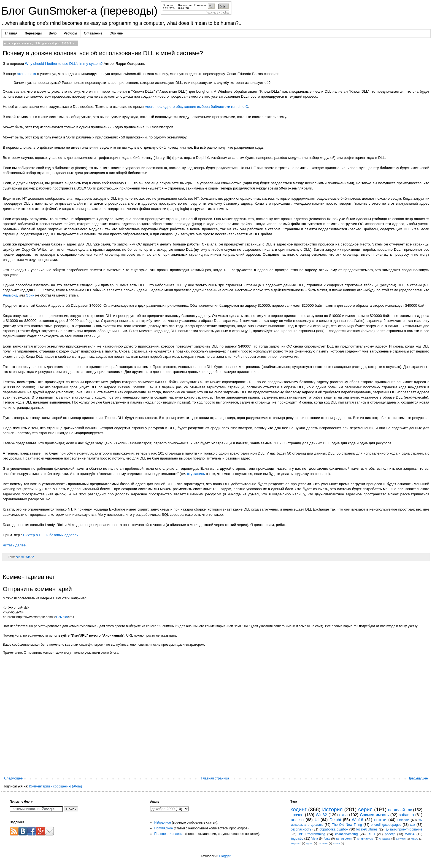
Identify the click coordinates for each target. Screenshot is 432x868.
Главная (11, 33)
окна (343, 815)
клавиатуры (365, 838)
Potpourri (296, 843)
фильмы (323, 843)
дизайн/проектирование (404, 829)
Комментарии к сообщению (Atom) (55, 786)
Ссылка (62, 617)
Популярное (164, 828)
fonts (327, 838)
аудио (309, 843)
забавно (406, 815)
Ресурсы (70, 33)
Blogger (225, 856)
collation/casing (346, 834)
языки (336, 843)
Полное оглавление (169, 834)
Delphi (335, 820)
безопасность (301, 829)
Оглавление (93, 33)
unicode (403, 820)
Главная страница (215, 778)
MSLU (415, 839)
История (332, 809)
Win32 (30, 557)
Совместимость (374, 815)
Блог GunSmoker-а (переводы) (81, 11)
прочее (297, 815)
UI (317, 820)
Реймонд (10, 295)
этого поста (26, 74)
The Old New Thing (347, 825)
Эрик (30, 295)
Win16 (357, 820)
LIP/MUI (401, 839)
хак (413, 825)
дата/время (344, 838)
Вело (53, 33)
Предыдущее (418, 778)
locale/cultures (367, 829)
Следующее (13, 778)
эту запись (196, 474)
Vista (315, 838)
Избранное (163, 822)
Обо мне (116, 33)
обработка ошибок (334, 829)
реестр (390, 834)
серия (20, 557)
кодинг (298, 809)
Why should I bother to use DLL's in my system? (64, 64)
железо (297, 820)
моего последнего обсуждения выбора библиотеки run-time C (196, 107)
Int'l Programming (312, 834)
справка (385, 838)
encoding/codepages (386, 825)
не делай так (400, 810)
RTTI (371, 834)
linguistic (297, 838)
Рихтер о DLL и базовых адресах (51, 535)
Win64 (410, 834)
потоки (380, 820)
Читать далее (14, 545)
